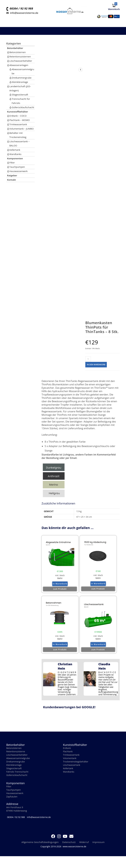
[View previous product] (81, 70)
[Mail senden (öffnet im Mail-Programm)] (71, 841)
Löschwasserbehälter (21, 61)
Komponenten (15, 158)
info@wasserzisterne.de (24, 19)
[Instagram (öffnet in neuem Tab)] (59, 841)
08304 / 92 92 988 (21, 15)
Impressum (98, 847)
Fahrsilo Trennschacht (18, 776)
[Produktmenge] (88, 359)
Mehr (60, 579)
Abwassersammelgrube (19, 762)
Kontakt (11, 180)
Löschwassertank (72, 769)
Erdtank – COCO (18, 116)
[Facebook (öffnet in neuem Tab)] (53, 841)
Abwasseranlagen (19, 65)
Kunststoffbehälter (18, 112)
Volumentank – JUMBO (21, 129)
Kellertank (15, 150)
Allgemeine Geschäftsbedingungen (40, 847)
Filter (12, 163)
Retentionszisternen (20, 56)
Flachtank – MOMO (20, 120)
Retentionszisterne (16, 755)
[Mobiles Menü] (11, 33)
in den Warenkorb (96, 365)
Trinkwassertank (18, 124)
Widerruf (84, 847)
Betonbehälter (15, 48)
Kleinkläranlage (20, 82)
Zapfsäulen (12, 802)
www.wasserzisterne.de (74, 851)
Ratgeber (12, 175)
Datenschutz (69, 847)
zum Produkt (60, 590)
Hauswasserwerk (18, 171)
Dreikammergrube (22, 78)
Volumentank (70, 762)
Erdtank (67, 751)
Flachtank (68, 755)
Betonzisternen (17, 52)
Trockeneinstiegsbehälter (76, 765)
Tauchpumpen (17, 167)
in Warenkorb (60, 586)
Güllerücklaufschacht (23, 107)
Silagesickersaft (20, 95)
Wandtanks (15, 154)
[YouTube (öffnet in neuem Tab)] (65, 841)
